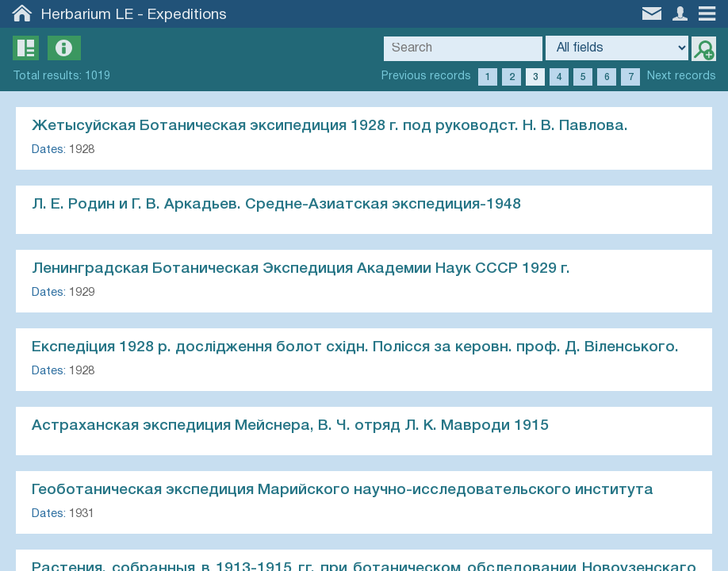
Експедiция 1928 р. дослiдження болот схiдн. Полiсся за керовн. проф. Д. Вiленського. (355, 347)
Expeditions (187, 15)
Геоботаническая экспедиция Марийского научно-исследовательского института (343, 490)
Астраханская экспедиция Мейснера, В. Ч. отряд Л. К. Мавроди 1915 (290, 426)
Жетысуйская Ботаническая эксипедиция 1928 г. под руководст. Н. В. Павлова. (330, 126)
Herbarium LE (87, 15)
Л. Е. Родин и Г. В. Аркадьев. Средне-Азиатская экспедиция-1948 (276, 205)
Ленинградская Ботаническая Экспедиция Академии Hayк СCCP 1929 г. (301, 269)
